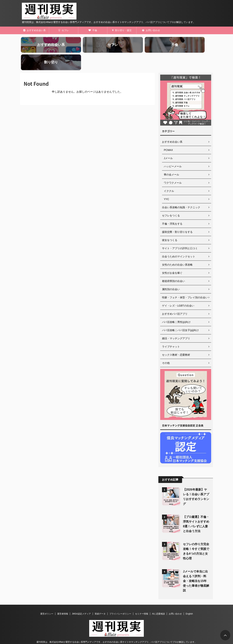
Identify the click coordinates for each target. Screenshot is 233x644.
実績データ (100, 599)
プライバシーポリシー (120, 599)
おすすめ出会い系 (35, 30)
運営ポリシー (47, 599)
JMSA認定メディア (81, 599)
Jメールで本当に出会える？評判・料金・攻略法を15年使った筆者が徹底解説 (196, 566)
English (189, 599)
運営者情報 (63, 599)
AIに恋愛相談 (158, 599)
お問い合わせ (151, 30)
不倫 (93, 30)
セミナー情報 (142, 599)
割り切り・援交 (122, 30)
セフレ (64, 30)
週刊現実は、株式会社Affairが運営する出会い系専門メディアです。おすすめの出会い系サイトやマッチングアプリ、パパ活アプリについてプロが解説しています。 (116, 627)
